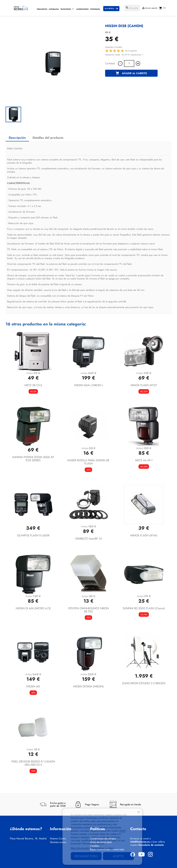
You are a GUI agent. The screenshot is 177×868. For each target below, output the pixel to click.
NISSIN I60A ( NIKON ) (88, 385)
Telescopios (66, 9)
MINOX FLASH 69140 (144, 535)
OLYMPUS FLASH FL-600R (33, 535)
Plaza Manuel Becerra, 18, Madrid (28, 839)
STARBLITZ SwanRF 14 (88, 539)
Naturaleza (54, 9)
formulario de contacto (151, 845)
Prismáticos (42, 9)
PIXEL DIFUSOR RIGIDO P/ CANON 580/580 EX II (33, 763)
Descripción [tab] (17, 138)
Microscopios (82, 9)
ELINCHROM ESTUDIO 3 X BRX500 (144, 683)
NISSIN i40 (33, 686)
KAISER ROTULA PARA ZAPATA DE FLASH (88, 462)
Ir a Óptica (109, 9)
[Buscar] (132, 8)
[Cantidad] (129, 63)
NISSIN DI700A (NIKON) (88, 686)
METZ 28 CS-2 (33, 385)
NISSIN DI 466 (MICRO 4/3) (33, 608)
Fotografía (95, 9)
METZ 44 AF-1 (144, 460)
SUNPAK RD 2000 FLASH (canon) (144, 608)
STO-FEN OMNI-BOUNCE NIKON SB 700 (88, 610)
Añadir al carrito (131, 73)
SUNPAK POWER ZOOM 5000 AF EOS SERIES (33, 459)
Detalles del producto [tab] (48, 138)
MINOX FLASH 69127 (144, 385)
